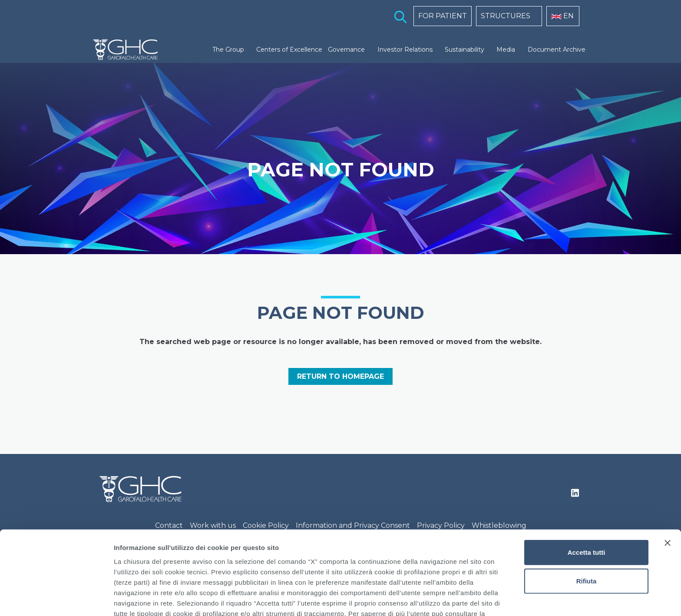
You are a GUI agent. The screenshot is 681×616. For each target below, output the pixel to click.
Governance (346, 50)
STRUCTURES (506, 16)
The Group (228, 50)
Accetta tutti (587, 499)
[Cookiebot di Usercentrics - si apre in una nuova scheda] (56, 599)
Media (506, 50)
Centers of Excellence (289, 50)
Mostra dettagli (457, 599)
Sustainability (464, 50)
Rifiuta (587, 528)
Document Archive (557, 50)
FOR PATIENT (443, 16)
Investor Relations (405, 50)
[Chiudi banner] (668, 490)
